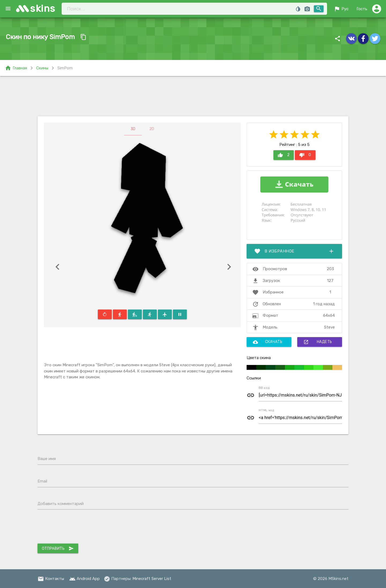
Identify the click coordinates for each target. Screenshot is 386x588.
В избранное (294, 251)
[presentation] (78, 528)
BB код (264, 388)
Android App (84, 579)
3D (133, 129)
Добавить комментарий (61, 504)
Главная (16, 68)
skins (43, 8)
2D (152, 129)
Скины (42, 68)
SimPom (65, 68)
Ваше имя (47, 459)
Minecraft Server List (152, 579)
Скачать (268, 342)
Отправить (58, 548)
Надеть (318, 342)
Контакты (51, 579)
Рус (341, 9)
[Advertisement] (193, 96)
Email (42, 481)
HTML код (266, 410)
